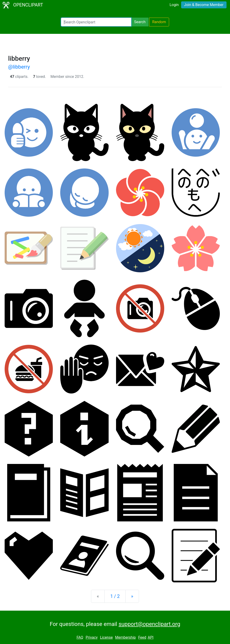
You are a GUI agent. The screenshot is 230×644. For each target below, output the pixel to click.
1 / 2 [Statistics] (115, 596)
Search (140, 22)
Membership (125, 637)
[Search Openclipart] (96, 22)
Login (174, 5)
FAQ (80, 637)
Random (159, 22)
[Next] (132, 596)
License (106, 637)
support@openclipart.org (149, 624)
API (151, 637)
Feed (142, 637)
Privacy (92, 637)
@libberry (19, 67)
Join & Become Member (204, 5)
